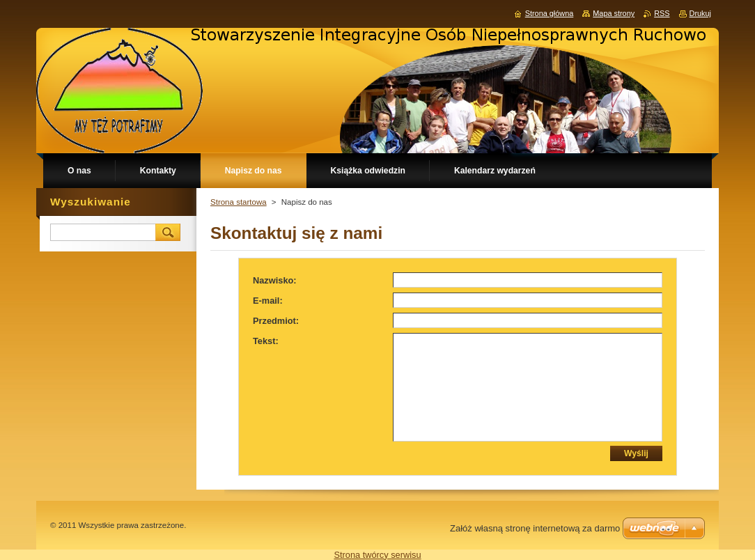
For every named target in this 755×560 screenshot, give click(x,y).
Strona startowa (239, 202)
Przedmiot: (276, 321)
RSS (662, 13)
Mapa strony (614, 13)
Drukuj (700, 13)
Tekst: (266, 341)
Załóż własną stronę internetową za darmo (535, 528)
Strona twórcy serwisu (377, 555)
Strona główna (550, 13)
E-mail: (268, 301)
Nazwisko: (275, 280)
